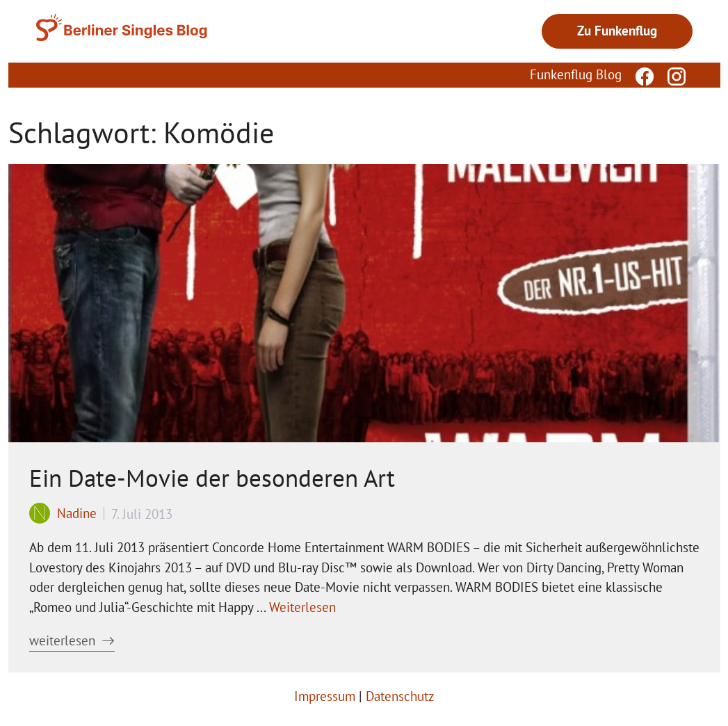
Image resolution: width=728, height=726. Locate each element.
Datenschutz (400, 696)
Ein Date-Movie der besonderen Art (212, 478)
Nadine (77, 513)
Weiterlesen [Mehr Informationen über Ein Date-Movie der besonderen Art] (302, 607)
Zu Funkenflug (617, 31)
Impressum (325, 696)
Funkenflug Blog (576, 74)
